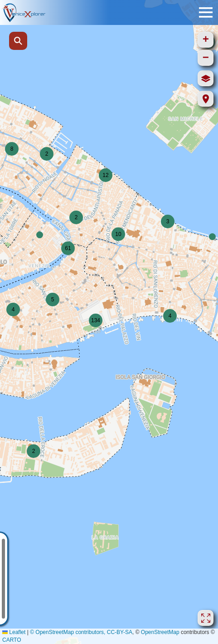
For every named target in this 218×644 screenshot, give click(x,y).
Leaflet (14, 632)
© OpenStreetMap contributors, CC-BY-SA (81, 632)
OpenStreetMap (160, 632)
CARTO (12, 640)
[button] (40, 235)
